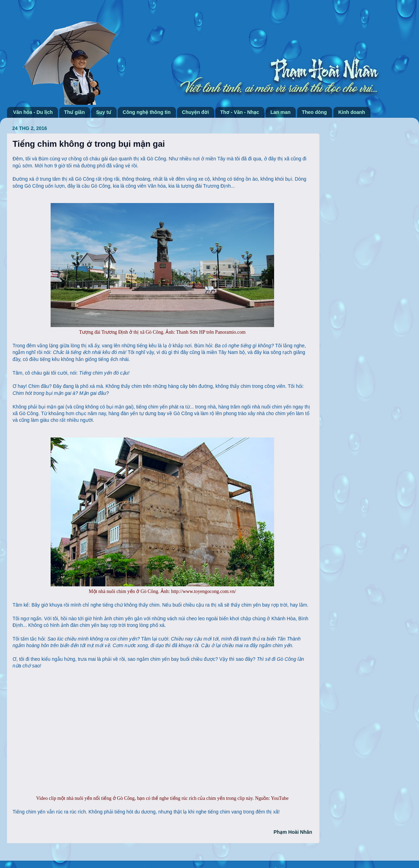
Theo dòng (315, 112)
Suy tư (104, 112)
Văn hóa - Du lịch (33, 112)
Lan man (281, 112)
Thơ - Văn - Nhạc (240, 112)
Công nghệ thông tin (146, 112)
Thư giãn (75, 112)
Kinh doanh (352, 112)
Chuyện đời (195, 112)
